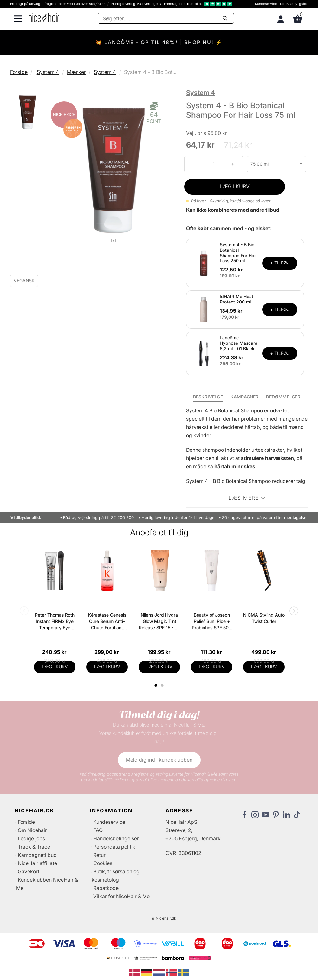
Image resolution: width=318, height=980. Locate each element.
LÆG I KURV (235, 186)
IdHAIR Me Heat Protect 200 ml (237, 299)
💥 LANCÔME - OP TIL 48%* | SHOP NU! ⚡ (159, 42)
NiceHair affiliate (37, 863)
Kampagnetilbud (37, 855)
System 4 (48, 72)
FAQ (98, 830)
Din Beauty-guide (294, 4)
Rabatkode (106, 888)
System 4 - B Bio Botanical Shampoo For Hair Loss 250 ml (238, 253)
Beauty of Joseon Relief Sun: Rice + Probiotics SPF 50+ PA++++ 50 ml (212, 621)
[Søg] (166, 18)
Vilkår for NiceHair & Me (121, 896)
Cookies (103, 863)
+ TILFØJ (280, 263)
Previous (25, 611)
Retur (99, 855)
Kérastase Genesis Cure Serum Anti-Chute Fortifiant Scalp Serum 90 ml (107, 621)
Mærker (76, 72)
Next (293, 611)
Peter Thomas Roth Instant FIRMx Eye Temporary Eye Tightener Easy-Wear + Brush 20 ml (55, 621)
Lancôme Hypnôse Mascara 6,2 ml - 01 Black (239, 343)
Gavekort (29, 871)
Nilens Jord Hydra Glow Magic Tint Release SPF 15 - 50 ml (159, 621)
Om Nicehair (32, 830)
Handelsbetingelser (116, 838)
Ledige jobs (31, 838)
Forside (19, 72)
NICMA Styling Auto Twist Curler (264, 618)
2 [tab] (163, 685)
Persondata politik (114, 847)
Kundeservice (266, 4)
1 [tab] (156, 685)
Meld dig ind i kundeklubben (159, 760)
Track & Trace (34, 847)
